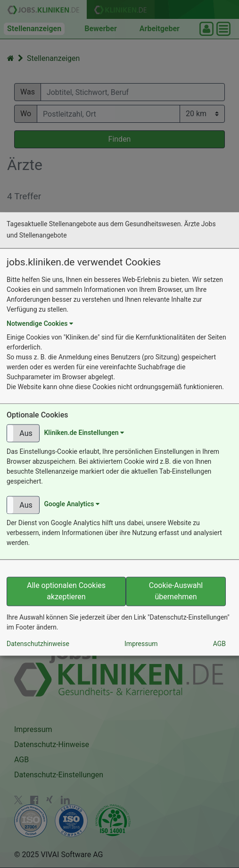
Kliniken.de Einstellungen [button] (84, 433)
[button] (23, 434)
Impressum (141, 644)
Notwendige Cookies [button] (40, 324)
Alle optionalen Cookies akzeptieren (66, 591)
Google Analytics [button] (71, 504)
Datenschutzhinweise (38, 644)
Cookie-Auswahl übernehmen (176, 591)
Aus (26, 434)
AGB (219, 644)
